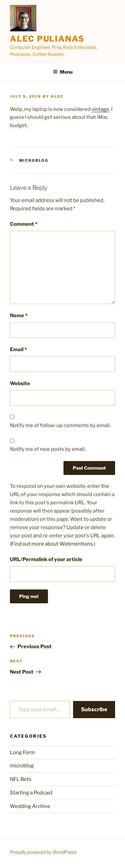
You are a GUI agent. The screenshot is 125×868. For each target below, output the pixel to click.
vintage (100, 109)
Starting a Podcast (31, 793)
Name (19, 316)
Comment (24, 224)
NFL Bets (21, 779)
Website (20, 384)
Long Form (22, 752)
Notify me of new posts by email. (48, 449)
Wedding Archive (30, 806)
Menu (63, 72)
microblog (34, 160)
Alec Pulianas (47, 39)
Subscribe (94, 709)
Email (18, 350)
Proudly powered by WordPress (43, 852)
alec (57, 96)
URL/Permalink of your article (46, 559)
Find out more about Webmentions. (53, 544)
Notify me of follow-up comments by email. (60, 425)
